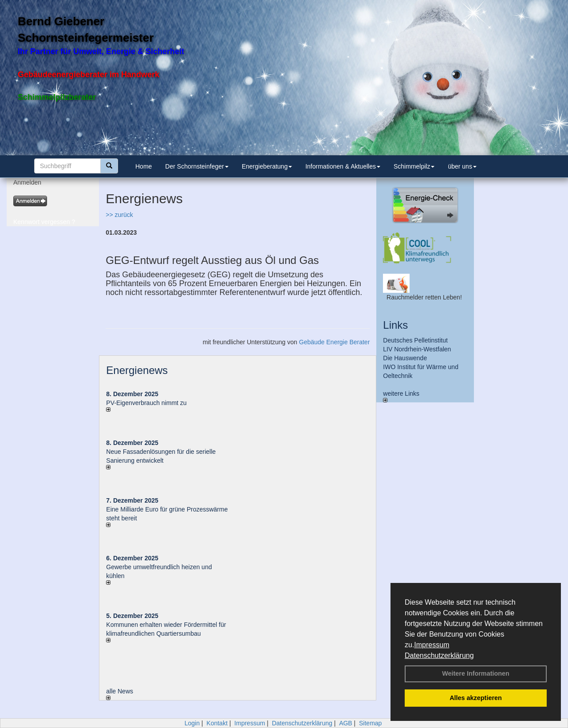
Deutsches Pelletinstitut (415, 340)
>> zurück (119, 215)
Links (395, 325)
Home (144, 166)
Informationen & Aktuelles (343, 166)
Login (192, 723)
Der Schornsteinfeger (197, 166)
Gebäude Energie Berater (335, 342)
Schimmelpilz (414, 166)
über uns (462, 166)
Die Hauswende (405, 358)
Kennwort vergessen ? (44, 222)
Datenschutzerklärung (439, 655)
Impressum (432, 645)
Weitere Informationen (476, 673)
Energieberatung (267, 166)
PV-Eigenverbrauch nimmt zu (146, 403)
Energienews (137, 370)
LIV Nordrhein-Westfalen (417, 349)
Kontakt (217, 723)
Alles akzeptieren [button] (476, 698)
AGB (346, 723)
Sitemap (370, 723)
